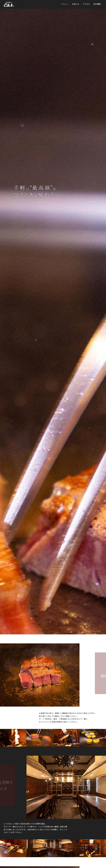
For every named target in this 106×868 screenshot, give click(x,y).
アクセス (86, 4)
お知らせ (75, 4)
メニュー (65, 4)
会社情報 (97, 4)
